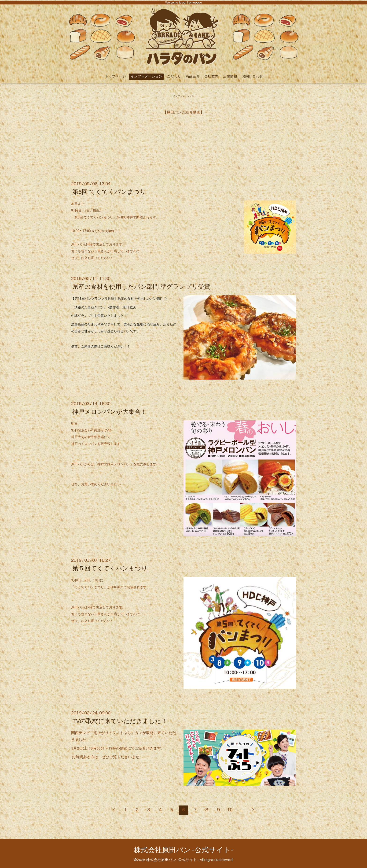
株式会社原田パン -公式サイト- (184, 850)
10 (230, 810)
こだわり (174, 76)
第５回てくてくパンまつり (110, 569)
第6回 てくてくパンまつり (109, 192)
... (242, 810)
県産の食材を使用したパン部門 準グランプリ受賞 (141, 287)
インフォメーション (146, 76)
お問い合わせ (252, 76)
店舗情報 (230, 76)
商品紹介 (193, 76)
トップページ (115, 76)
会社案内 (211, 76)
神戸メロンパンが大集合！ (110, 412)
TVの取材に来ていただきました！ (120, 721)
